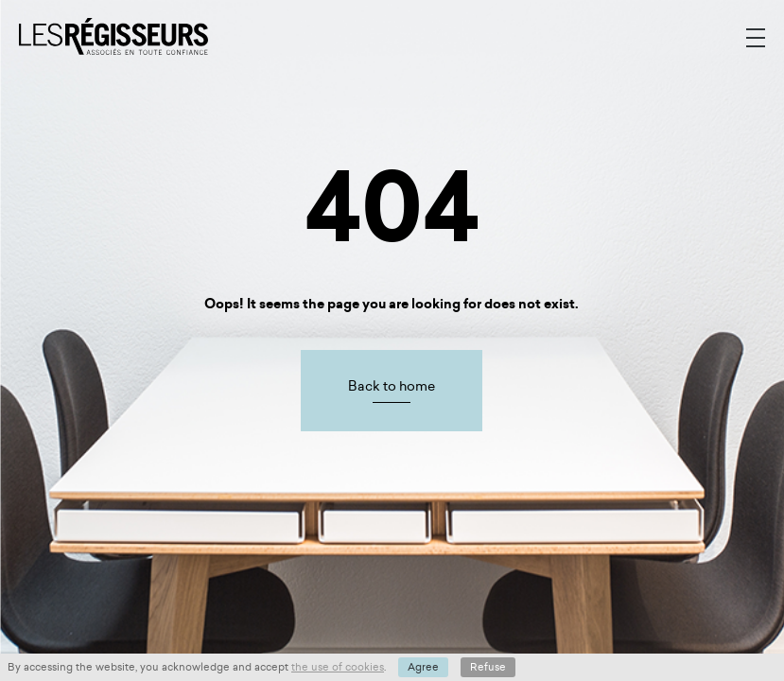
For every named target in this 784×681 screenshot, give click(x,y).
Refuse (488, 667)
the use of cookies (338, 667)
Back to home (392, 386)
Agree (423, 667)
